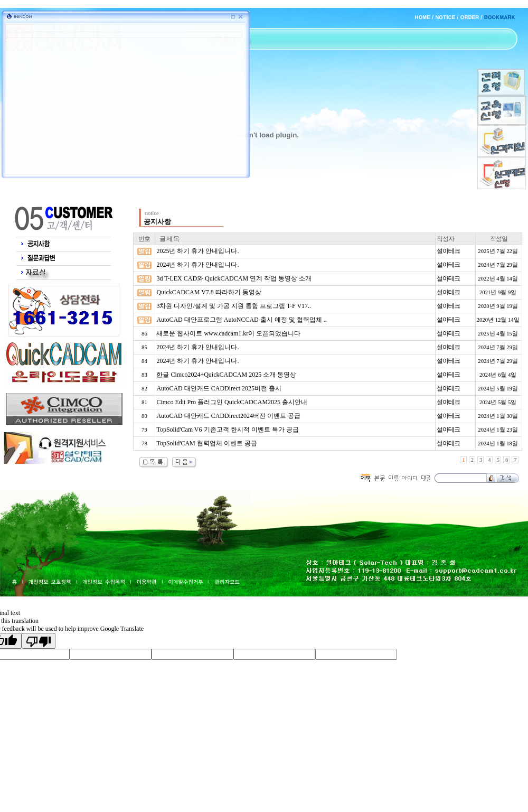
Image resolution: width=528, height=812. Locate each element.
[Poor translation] (39, 641)
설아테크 (448, 251)
